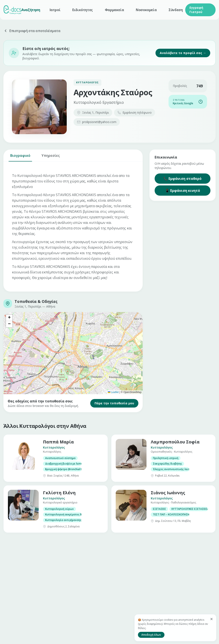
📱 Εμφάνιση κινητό (183, 191)
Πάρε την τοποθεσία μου (114, 403)
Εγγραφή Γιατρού (196, 10)
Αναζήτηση (31, 10)
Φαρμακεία (114, 10)
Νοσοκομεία (146, 10)
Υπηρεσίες (51, 157)
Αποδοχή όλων (151, 635)
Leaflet (113, 392)
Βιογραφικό (20, 157)
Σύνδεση (176, 10)
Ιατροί (55, 10)
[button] (9, 318)
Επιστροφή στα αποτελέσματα (32, 31)
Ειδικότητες (83, 10)
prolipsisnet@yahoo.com (97, 122)
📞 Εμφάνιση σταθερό (182, 179)
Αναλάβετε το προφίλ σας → (183, 53)
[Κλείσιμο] (212, 619)
